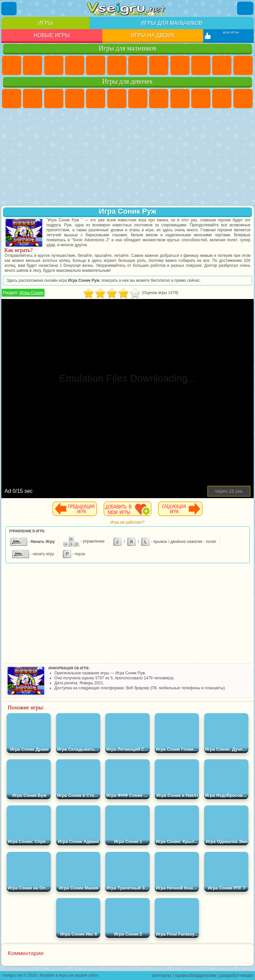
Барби (75, 99)
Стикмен (222, 65)
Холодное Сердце (201, 99)
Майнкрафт (138, 65)
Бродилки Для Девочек (138, 99)
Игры (45, 23)
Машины (159, 65)
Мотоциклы (201, 65)
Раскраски (159, 99)
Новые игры (52, 35)
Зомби (96, 65)
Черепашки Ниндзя (180, 65)
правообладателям (196, 975)
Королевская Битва (117, 65)
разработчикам (236, 975)
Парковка (12, 65)
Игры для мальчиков (171, 23)
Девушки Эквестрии (33, 99)
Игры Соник (31, 293)
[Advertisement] (127, 158)
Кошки (222, 99)
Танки (75, 65)
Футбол (33, 65)
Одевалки (243, 99)
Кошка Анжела (180, 99)
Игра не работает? (127, 522)
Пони (12, 99)
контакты (162, 975)
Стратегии (54, 65)
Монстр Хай (117, 99)
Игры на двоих (153, 35)
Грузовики (243, 65)
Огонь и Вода (54, 99)
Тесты (96, 99)
